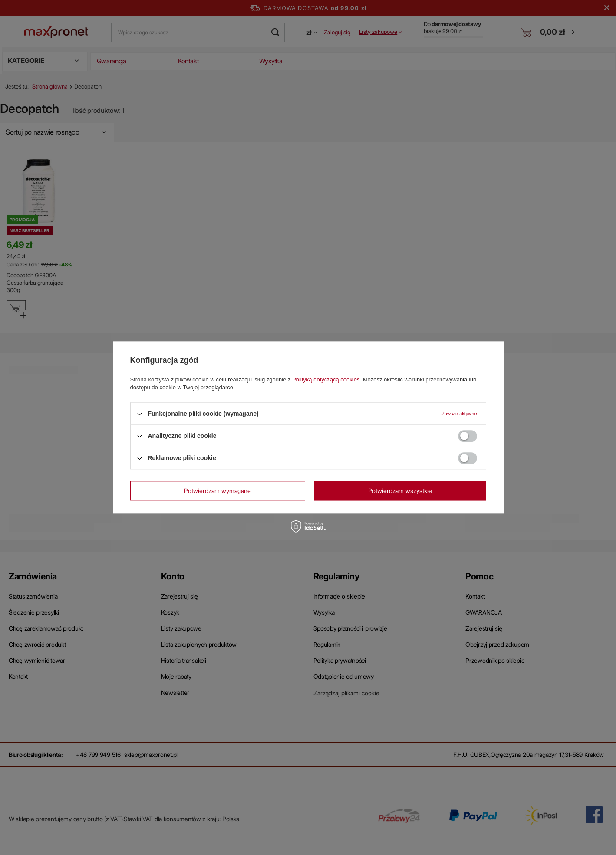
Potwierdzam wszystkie (400, 491)
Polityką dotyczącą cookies (326, 380)
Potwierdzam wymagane (217, 491)
